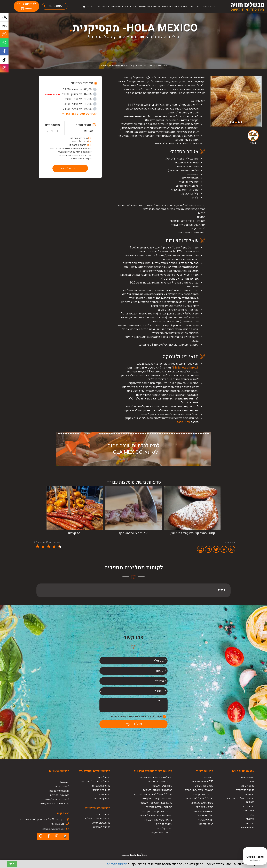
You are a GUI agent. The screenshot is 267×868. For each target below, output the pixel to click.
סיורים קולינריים (164, 828)
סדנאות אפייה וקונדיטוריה (175, 7)
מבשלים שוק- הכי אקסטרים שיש (156, 777)
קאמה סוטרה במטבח (59, 791)
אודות (90, 7)
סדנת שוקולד (104, 794)
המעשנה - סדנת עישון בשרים (199, 790)
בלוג (252, 815)
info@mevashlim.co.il (186, 368)
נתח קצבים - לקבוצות (162, 786)
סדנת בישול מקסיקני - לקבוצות (157, 811)
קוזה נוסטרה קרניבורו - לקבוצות (157, 799)
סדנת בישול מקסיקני (203, 794)
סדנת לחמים (104, 777)
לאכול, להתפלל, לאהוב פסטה (199, 799)
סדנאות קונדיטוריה (245, 790)
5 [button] (231, 122)
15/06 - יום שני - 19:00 (81, 99)
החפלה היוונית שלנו (204, 811)
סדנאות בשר (248, 806)
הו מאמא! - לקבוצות (60, 795)
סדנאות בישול (248, 786)
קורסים (105, 7)
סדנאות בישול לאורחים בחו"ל (158, 820)
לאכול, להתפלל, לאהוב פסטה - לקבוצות (153, 794)
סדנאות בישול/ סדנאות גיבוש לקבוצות (240, 800)
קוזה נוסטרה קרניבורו (203, 786)
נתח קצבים (208, 777)
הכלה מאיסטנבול (205, 816)
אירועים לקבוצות (164, 824)
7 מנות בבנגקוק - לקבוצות (57, 799)
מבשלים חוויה (248, 777)
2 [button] (239, 122)
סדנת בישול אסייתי (101, 823)
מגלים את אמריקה (204, 807)
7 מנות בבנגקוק (62, 787)
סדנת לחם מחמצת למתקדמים (96, 782)
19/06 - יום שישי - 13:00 (80, 104)
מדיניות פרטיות (247, 827)
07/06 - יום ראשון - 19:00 (70, 94)
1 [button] (241, 122)
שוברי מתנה (249, 810)
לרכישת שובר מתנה (27, 6)
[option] (236, 101)
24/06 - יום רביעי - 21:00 (80, 109)
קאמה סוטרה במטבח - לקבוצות (54, 804)
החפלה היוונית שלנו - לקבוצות (158, 790)
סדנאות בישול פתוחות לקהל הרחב (140, 65)
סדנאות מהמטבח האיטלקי (98, 819)
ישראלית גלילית (206, 820)
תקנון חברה (183, 422)
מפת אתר (250, 823)
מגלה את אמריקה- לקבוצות (159, 807)
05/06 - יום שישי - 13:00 (80, 89)
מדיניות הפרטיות (117, 864)
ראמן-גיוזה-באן (206, 824)
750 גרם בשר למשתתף (202, 782)
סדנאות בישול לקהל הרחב (202, 7)
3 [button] (236, 122)
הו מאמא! (65, 782)
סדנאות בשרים (103, 814)
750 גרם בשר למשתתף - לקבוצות (156, 803)
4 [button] (233, 122)
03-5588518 (56, 6)
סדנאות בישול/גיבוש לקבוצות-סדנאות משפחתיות (135, 7)
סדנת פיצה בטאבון (101, 790)
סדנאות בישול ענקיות (162, 833)
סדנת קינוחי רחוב (102, 799)
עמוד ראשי (163, 65)
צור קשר (250, 819)
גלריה (97, 7)
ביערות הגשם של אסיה (202, 803)
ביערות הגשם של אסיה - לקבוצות (156, 816)
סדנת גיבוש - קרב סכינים (160, 782)
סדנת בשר (249, 794)
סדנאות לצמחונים (102, 827)
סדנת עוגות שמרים (101, 786)
